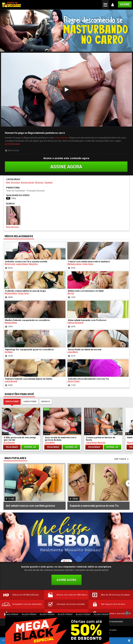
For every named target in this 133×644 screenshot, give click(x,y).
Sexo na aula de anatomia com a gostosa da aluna (61, 439)
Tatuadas (48, 182)
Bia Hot (71, 293)
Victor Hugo (88, 264)
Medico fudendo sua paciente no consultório (27, 320)
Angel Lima (10, 264)
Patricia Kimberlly (76, 323)
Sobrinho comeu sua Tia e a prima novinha (26, 262)
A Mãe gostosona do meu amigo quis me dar (20, 439)
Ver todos (120, 459)
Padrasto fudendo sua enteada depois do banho (29, 379)
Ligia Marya (73, 352)
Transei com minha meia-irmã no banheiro (89, 262)
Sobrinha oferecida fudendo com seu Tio (88, 379)
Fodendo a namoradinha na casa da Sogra (25, 291)
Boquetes (15, 182)
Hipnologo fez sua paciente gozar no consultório (29, 350)
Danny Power (74, 381)
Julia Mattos (50, 442)
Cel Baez (9, 352)
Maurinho (33, 264)
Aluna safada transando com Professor (87, 320)
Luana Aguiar (22, 264)
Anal (8, 182)
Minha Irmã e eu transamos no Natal (86, 291)
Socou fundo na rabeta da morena (85, 350)
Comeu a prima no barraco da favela (100, 439)
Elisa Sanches (62, 138)
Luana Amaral (11, 381)
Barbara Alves (11, 293)
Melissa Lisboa (74, 264)
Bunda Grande (28, 182)
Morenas (39, 182)
